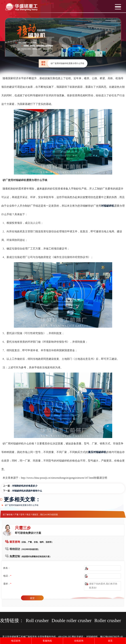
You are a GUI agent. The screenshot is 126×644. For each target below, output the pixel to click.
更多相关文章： (22, 499)
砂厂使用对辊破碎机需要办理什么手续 (22, 505)
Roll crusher (37, 621)
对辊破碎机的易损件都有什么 (27, 491)
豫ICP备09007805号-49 (111, 637)
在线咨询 (79, 641)
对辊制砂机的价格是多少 (25, 486)
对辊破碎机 (92, 637)
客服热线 (47, 641)
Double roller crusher (72, 621)
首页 (110, 641)
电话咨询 (16, 641)
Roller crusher (108, 621)
